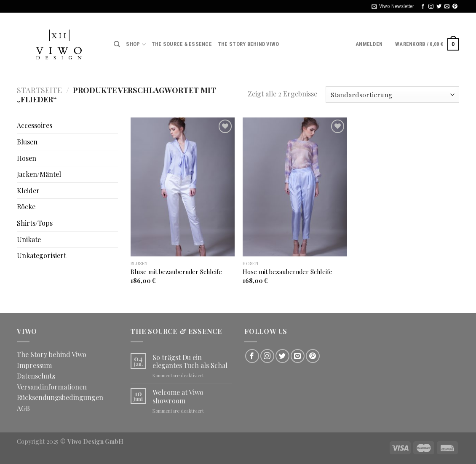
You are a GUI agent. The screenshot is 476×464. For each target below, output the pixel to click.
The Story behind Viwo (248, 44)
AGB (23, 408)
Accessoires (35, 125)
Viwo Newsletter (393, 6)
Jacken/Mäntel (39, 174)
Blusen (27, 142)
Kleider (28, 191)
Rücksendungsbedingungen (60, 397)
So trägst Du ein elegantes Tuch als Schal (190, 361)
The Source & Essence (182, 44)
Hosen (27, 158)
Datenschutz (36, 376)
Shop (136, 44)
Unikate (29, 239)
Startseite (39, 90)
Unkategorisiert (41, 255)
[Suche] (117, 44)
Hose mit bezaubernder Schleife (287, 272)
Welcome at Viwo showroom (178, 396)
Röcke (26, 207)
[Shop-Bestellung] (392, 95)
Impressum (34, 365)
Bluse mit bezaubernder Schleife (176, 272)
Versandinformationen (52, 387)
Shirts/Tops (35, 223)
